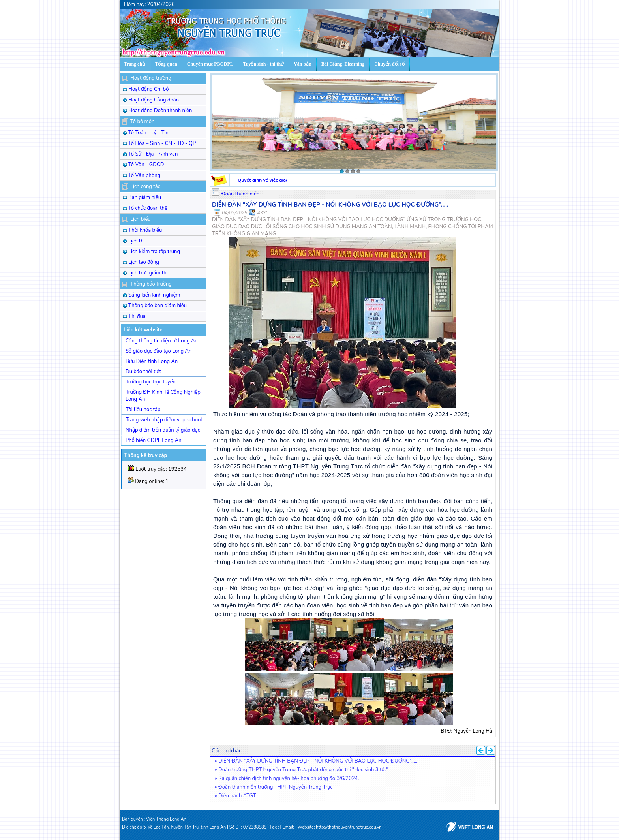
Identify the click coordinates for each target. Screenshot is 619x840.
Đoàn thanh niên (240, 194)
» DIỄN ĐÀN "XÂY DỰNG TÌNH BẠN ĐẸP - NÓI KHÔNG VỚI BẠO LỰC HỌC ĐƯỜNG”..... (316, 761)
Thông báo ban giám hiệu (158, 306)
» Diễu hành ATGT (235, 796)
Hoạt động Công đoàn (154, 100)
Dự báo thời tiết (143, 372)
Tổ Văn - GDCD (146, 165)
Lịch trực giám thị (148, 273)
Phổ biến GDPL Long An (154, 440)
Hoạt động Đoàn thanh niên (160, 111)
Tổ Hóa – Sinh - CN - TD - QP (162, 143)
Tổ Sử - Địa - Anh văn (153, 154)
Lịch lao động (144, 262)
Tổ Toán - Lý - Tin (148, 133)
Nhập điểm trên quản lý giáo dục (163, 430)
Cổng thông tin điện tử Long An (162, 341)
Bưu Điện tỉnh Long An (152, 361)
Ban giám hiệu (145, 197)
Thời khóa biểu (145, 230)
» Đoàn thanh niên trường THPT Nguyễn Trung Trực (274, 787)
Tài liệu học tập (143, 410)
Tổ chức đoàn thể (148, 208)
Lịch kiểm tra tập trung (154, 252)
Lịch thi (137, 241)
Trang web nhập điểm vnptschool (164, 420)
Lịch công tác (145, 186)
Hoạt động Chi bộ (148, 89)
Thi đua (137, 316)
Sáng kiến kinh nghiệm (154, 295)
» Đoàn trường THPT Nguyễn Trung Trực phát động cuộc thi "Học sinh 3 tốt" (301, 770)
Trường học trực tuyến (151, 382)
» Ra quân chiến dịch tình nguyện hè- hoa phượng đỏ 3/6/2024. (287, 778)
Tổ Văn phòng (144, 175)
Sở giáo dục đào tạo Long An (159, 351)
